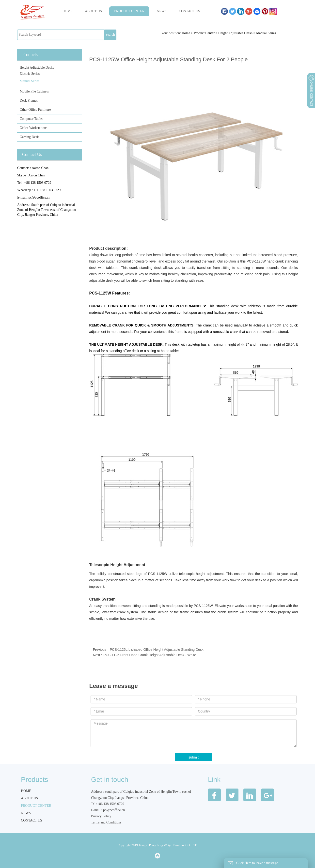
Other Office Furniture (35, 110)
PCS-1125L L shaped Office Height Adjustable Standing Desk (157, 650)
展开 (311, 103)
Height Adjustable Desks (235, 33)
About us (93, 11)
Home (67, 11)
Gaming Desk (29, 137)
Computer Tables (31, 119)
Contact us (189, 11)
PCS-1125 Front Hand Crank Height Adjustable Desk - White (150, 655)
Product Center (129, 11)
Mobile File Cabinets (34, 91)
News (162, 11)
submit (194, 757)
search (110, 35)
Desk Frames (29, 101)
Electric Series (30, 74)
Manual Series (266, 33)
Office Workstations (33, 128)
